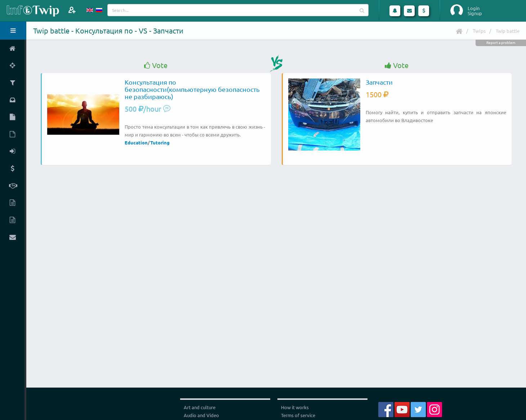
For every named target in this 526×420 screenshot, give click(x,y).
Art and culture (200, 407)
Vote (156, 65)
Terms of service (298, 415)
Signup (475, 13)
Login (474, 8)
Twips (479, 31)
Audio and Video (201, 415)
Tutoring (160, 142)
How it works (295, 407)
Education (136, 142)
